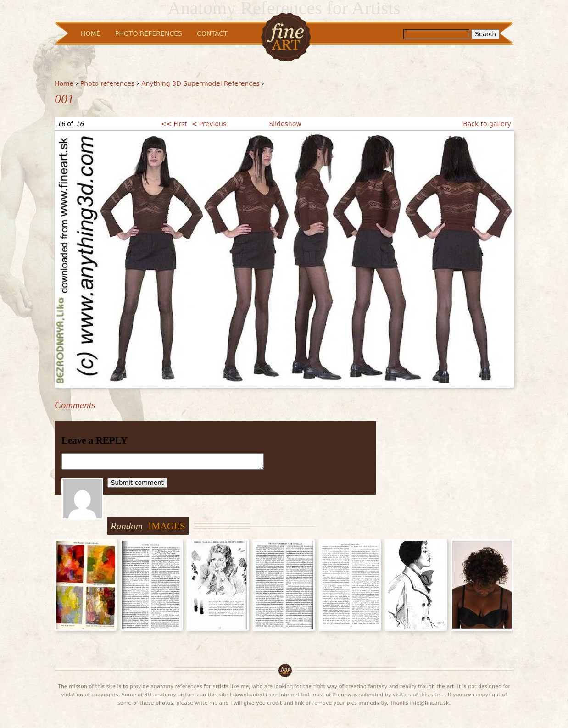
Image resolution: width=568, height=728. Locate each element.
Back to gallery (487, 124)
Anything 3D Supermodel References (200, 83)
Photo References (149, 33)
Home (64, 83)
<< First (174, 124)
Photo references (108, 83)
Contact (212, 33)
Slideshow (285, 124)
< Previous (209, 124)
